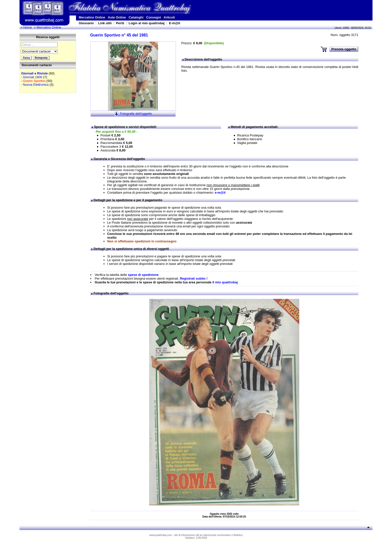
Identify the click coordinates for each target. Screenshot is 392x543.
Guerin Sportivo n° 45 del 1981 (119, 35)
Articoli (169, 17)
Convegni (154, 17)
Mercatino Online (92, 17)
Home (28, 27)
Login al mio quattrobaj (146, 23)
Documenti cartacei (37, 65)
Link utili (105, 23)
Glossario (86, 23)
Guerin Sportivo (34, 81)
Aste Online (117, 17)
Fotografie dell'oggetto (136, 114)
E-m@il (174, 23)
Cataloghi (136, 17)
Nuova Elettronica (36, 85)
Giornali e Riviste (34, 73)
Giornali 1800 (33, 77)
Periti (120, 23)
